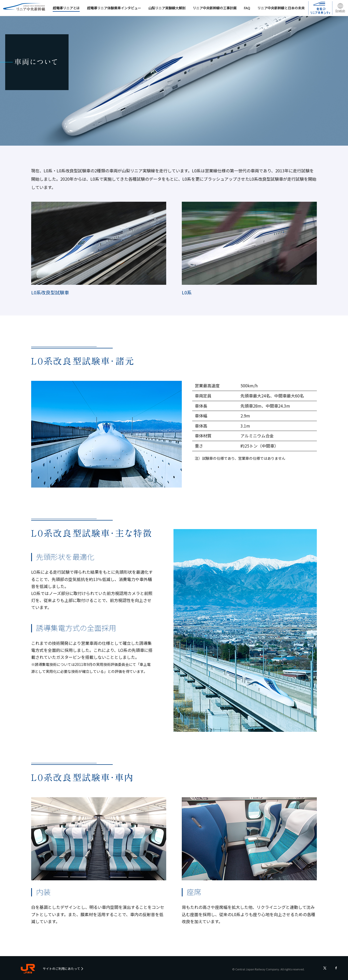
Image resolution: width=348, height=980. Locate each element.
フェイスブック (336, 968)
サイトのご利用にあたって (61, 968)
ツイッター (325, 968)
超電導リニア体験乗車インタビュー (114, 8)
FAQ (247, 8)
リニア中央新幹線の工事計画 (215, 8)
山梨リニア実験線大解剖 (167, 8)
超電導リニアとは (66, 9)
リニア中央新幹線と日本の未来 (281, 8)
